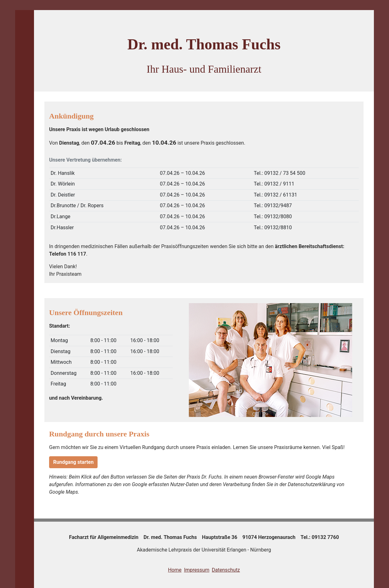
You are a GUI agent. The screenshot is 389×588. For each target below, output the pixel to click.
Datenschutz (226, 570)
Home (175, 570)
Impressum (197, 570)
